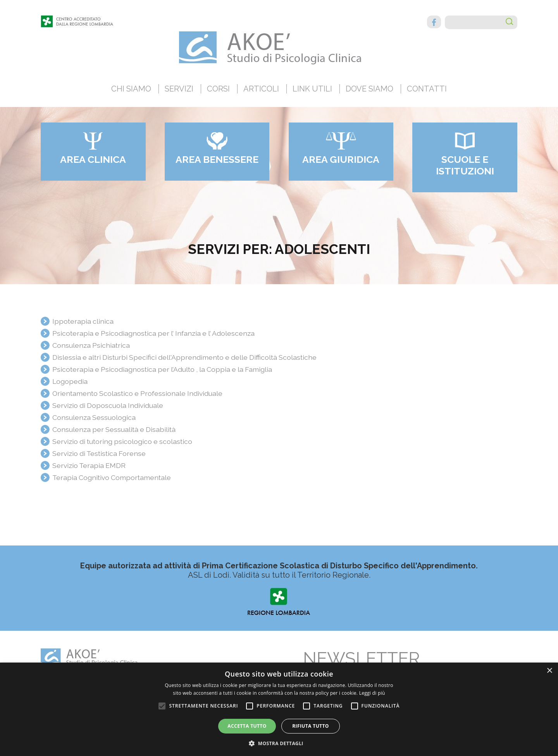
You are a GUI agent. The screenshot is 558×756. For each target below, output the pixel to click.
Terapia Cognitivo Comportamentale (112, 477)
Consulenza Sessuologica (94, 417)
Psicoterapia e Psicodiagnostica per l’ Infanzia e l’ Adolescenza (153, 333)
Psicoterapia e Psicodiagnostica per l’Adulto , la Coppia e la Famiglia (162, 369)
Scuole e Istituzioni (465, 165)
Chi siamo (131, 89)
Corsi (218, 89)
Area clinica (93, 159)
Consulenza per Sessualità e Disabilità (114, 429)
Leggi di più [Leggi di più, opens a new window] (372, 693)
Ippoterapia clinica (83, 321)
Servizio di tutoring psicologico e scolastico (122, 441)
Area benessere (217, 159)
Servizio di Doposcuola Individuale (108, 405)
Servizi (179, 89)
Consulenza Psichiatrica (91, 345)
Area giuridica (341, 159)
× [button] (549, 671)
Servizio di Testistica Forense (99, 453)
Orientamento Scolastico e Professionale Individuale (137, 393)
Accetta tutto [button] (247, 726)
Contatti (427, 89)
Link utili (312, 89)
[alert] (279, 709)
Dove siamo (369, 89)
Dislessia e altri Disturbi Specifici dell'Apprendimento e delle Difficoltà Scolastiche (184, 357)
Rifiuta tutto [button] (311, 726)
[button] (279, 743)
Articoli (261, 89)
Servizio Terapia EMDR (89, 465)
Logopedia (70, 381)
